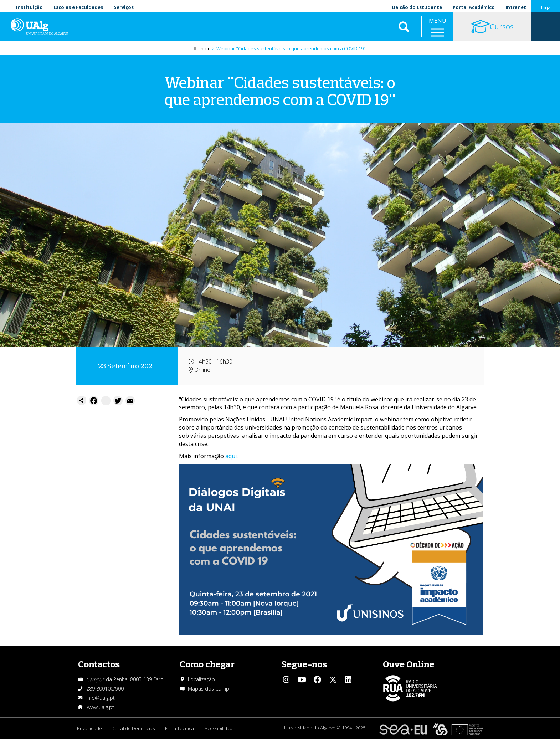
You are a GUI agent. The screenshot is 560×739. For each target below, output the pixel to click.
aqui (231, 456)
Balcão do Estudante (417, 7)
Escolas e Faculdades (78, 7)
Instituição (29, 7)
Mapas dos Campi (209, 689)
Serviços (124, 7)
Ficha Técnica (180, 728)
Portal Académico (474, 7)
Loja (546, 7)
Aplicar (404, 29)
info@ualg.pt (101, 698)
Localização (201, 679)
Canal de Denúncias (134, 728)
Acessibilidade (221, 728)
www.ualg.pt (101, 707)
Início (205, 49)
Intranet (516, 7)
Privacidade (89, 728)
